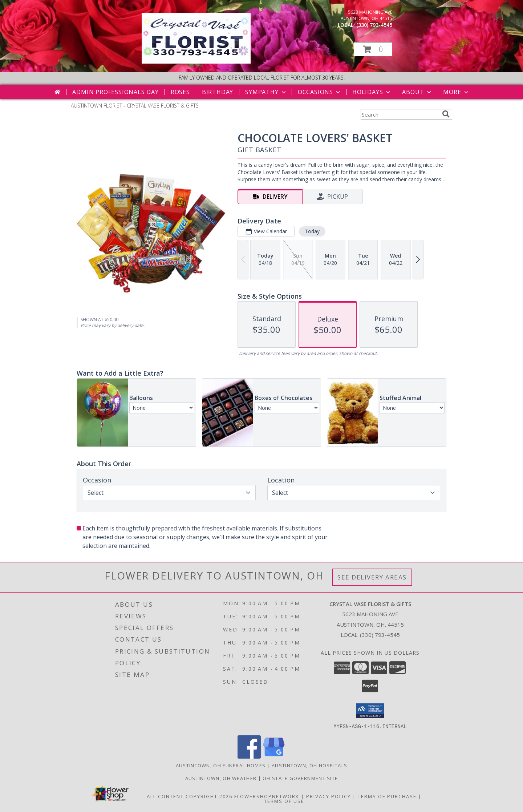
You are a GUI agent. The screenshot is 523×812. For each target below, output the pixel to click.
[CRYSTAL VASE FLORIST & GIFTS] (196, 62)
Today (312, 231)
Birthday (218, 92)
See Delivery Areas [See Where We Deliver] (372, 577)
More (456, 92)
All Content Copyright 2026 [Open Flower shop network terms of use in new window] (190, 796)
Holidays (372, 92)
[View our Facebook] (249, 756)
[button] (373, 49)
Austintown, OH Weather (221, 778)
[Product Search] (400, 114)
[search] (446, 114)
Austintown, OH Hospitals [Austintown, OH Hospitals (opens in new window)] (309, 765)
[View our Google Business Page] (274, 756)
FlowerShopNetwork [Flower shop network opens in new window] (267, 796)
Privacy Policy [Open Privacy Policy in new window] (329, 796)
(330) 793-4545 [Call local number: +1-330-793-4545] (374, 25)
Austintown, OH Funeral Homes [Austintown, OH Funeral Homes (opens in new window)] (221, 765)
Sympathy (266, 92)
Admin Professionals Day (115, 92)
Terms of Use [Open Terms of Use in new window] (284, 801)
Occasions (320, 92)
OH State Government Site (300, 778)
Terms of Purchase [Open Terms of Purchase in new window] (387, 796)
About (417, 92)
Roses (180, 92)
